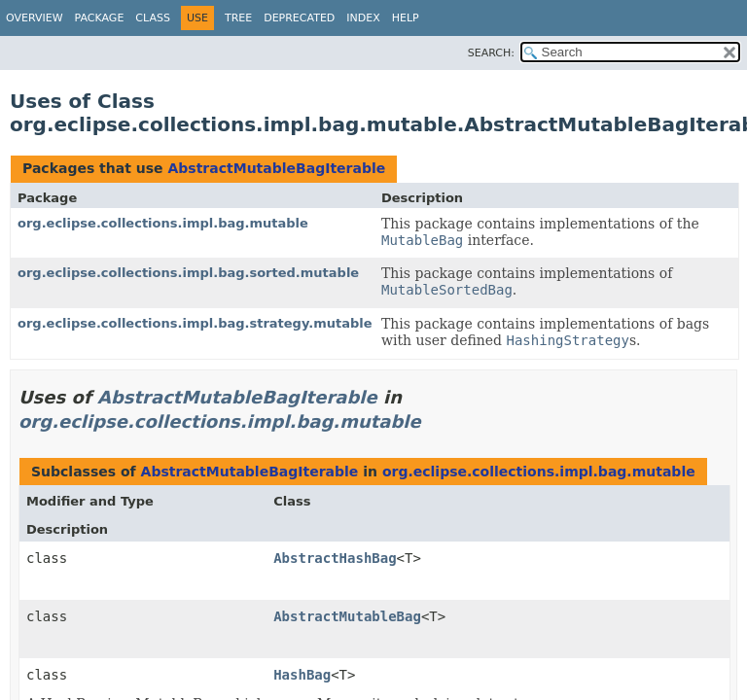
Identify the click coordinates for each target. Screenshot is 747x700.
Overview (35, 18)
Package (100, 18)
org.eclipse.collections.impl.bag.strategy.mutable (195, 323)
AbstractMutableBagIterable (276, 168)
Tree (238, 18)
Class (153, 18)
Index (363, 18)
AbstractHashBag (335, 558)
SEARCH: (491, 53)
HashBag (302, 675)
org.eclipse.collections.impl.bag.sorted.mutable (188, 273)
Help (406, 18)
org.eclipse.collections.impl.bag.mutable (163, 223)
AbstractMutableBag (347, 616)
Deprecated (299, 18)
